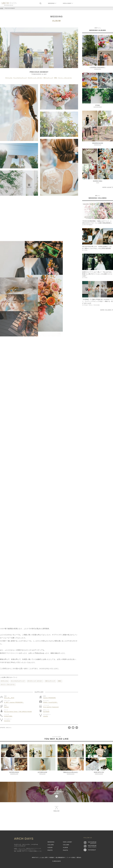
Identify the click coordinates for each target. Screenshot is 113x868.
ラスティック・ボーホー (35, 78)
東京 (56, 78)
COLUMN (51, 845)
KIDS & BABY (68, 3)
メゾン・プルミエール (65, 78)
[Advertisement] (56, 820)
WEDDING (52, 3)
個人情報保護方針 (60, 857)
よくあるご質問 (44, 857)
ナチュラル (9, 78)
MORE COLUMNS (107, 310)
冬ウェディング (49, 78)
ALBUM (56, 21)
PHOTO (50, 850)
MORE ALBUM (108, 187)
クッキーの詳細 (71, 857)
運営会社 (79, 857)
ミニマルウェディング (20, 78)
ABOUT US (35, 857)
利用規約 (52, 857)
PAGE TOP (56, 809)
